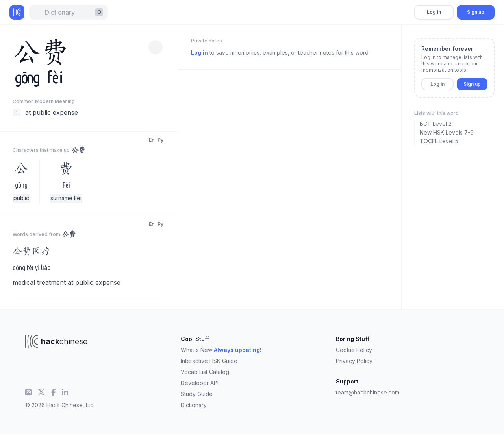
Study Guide (197, 394)
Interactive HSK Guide (209, 361)
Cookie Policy (354, 350)
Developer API (200, 383)
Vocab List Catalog (205, 372)
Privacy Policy (354, 361)
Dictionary (194, 405)
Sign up (476, 12)
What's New (221, 350)
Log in (434, 12)
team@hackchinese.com (368, 392)
